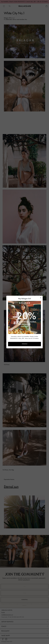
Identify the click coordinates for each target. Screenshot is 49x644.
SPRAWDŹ (25, 344)
